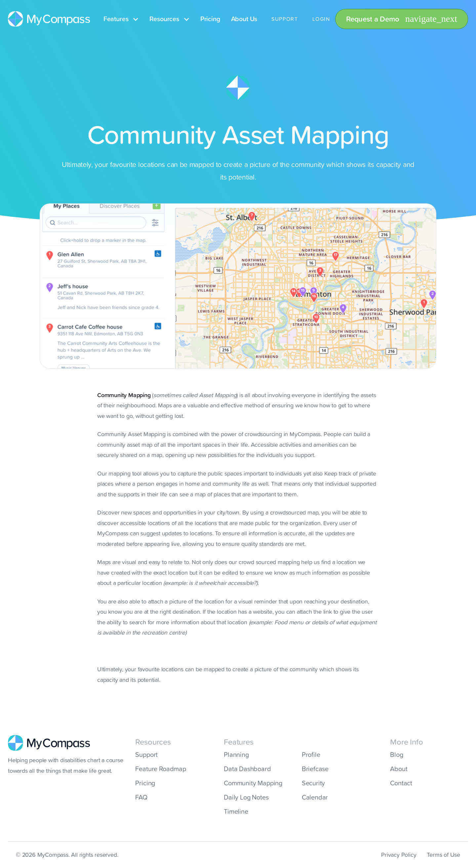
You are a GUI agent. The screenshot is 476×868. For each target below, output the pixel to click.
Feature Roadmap (160, 769)
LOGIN (321, 19)
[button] (121, 19)
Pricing (210, 19)
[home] (49, 19)
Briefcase (315, 769)
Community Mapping (253, 783)
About (399, 769)
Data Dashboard (247, 769)
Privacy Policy (399, 855)
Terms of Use (443, 855)
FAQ (141, 797)
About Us (244, 19)
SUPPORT (285, 19)
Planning (236, 755)
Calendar (315, 797)
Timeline (236, 811)
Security (314, 783)
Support (146, 755)
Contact (401, 783)
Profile (311, 755)
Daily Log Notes (246, 797)
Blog (397, 755)
